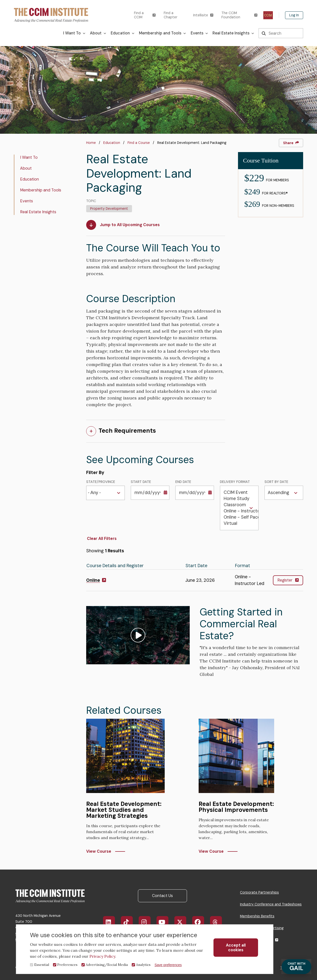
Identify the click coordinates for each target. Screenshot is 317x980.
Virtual (239, 523)
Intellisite (203, 15)
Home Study (239, 499)
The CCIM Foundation (239, 15)
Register (288, 580)
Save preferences (168, 965)
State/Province (101, 482)
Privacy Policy (102, 956)
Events (26, 201)
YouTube (166, 922)
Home (91, 143)
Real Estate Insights (38, 212)
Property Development (109, 209)
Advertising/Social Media (107, 965)
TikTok (129, 922)
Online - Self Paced (239, 517)
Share (291, 143)
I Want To (29, 157)
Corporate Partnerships (259, 892)
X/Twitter (183, 922)
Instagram (147, 922)
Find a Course (139, 143)
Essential (42, 965)
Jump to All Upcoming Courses (123, 225)
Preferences (67, 965)
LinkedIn (111, 922)
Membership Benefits (257, 916)
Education (112, 143)
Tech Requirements (127, 431)
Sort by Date (276, 482)
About (26, 168)
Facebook (201, 922)
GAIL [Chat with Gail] (296, 967)
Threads (219, 922)
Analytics (143, 965)
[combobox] (96, 493)
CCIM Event (239, 492)
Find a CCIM (145, 15)
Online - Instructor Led (239, 511)
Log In (294, 15)
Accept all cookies (236, 948)
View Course (99, 851)
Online (96, 580)
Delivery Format (235, 482)
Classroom (239, 505)
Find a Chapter (171, 15)
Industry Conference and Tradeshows (271, 904)
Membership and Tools (41, 190)
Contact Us (162, 896)
